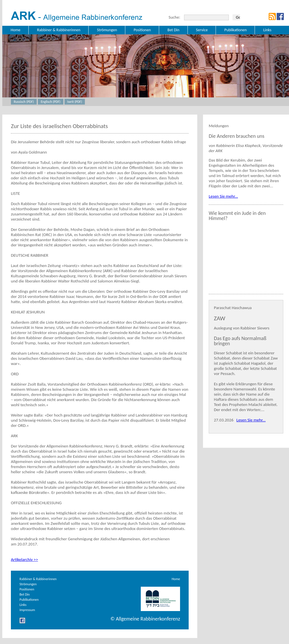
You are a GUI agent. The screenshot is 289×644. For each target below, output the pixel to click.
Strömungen (28, 584)
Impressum (27, 610)
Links (23, 605)
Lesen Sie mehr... (223, 196)
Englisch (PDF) (50, 102)
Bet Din (25, 594)
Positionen (27, 589)
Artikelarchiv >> (24, 559)
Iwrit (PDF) (75, 102)
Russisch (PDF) (24, 102)
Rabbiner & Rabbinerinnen (38, 579)
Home (176, 579)
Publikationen (29, 600)
